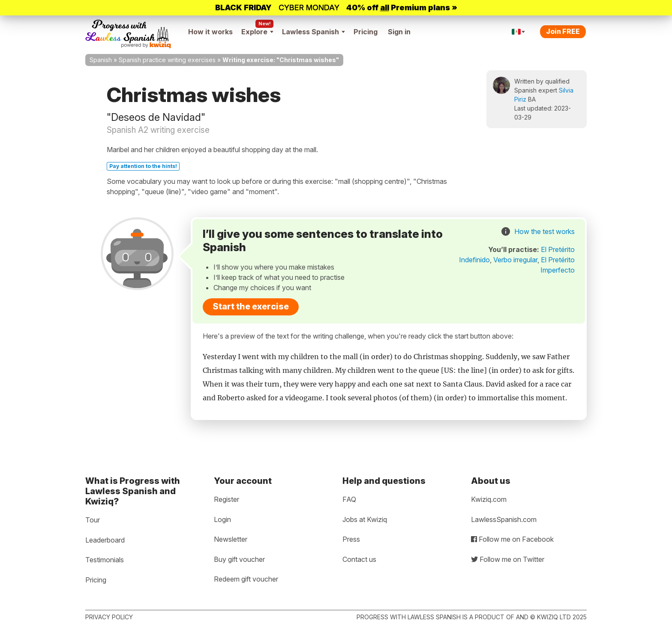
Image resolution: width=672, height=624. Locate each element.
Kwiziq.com (489, 499)
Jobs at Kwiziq (365, 519)
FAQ (349, 499)
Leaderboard (105, 540)
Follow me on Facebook (512, 539)
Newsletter (231, 539)
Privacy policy (109, 617)
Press (351, 539)
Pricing (366, 32)
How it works (210, 32)
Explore (257, 32)
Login (222, 519)
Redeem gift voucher (246, 579)
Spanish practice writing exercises (167, 60)
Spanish (101, 60)
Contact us (359, 559)
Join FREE (563, 31)
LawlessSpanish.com (504, 519)
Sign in (399, 32)
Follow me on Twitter (508, 559)
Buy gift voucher (239, 559)
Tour (93, 520)
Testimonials (105, 560)
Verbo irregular (515, 260)
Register (226, 499)
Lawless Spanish (313, 32)
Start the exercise (251, 306)
